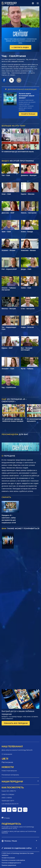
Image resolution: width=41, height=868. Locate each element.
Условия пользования (8, 858)
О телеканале (7, 754)
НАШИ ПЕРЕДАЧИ (12, 781)
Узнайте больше (28, 114)
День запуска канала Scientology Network (17, 750)
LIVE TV (5, 759)
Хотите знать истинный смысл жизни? (27, 96)
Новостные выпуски (9, 771)
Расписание (7, 762)
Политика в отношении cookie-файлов (13, 860)
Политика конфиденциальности (11, 863)
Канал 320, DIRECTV (9, 791)
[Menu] (38, 3)
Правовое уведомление (9, 865)
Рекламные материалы (10, 775)
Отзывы (7, 818)
